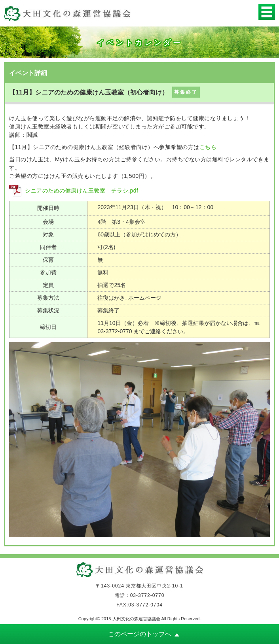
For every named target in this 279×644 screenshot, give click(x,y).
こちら (208, 147)
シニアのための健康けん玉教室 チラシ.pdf (82, 191)
